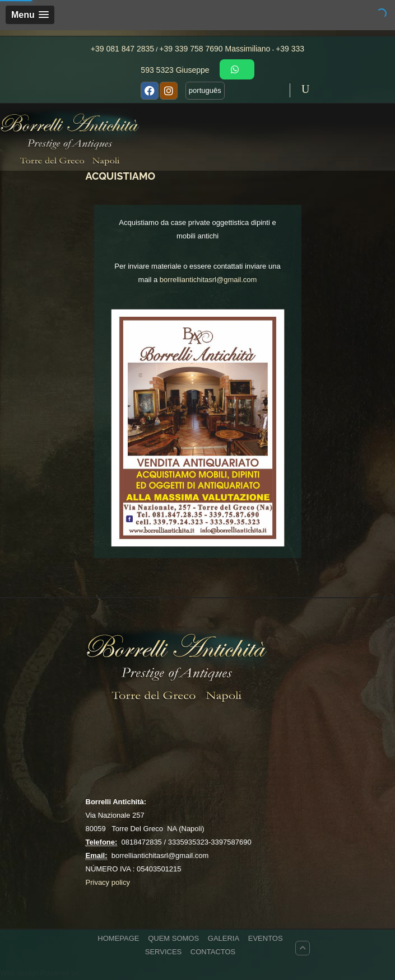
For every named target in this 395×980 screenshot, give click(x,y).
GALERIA (224, 938)
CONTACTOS (213, 952)
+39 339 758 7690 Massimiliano (215, 49)
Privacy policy (108, 882)
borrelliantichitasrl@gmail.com (208, 280)
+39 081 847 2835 (122, 49)
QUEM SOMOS (173, 938)
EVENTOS (266, 938)
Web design (20, 973)
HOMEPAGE (118, 938)
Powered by (60, 973)
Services (164, 952)
